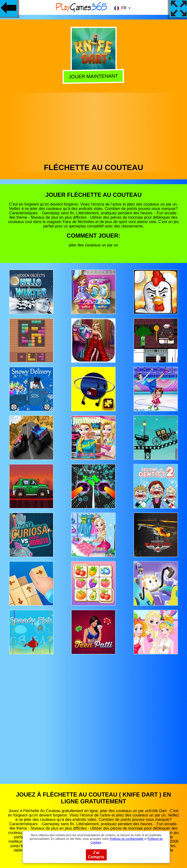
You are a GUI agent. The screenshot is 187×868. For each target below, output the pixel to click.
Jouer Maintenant (94, 76)
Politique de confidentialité (126, 839)
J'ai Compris (96, 855)
